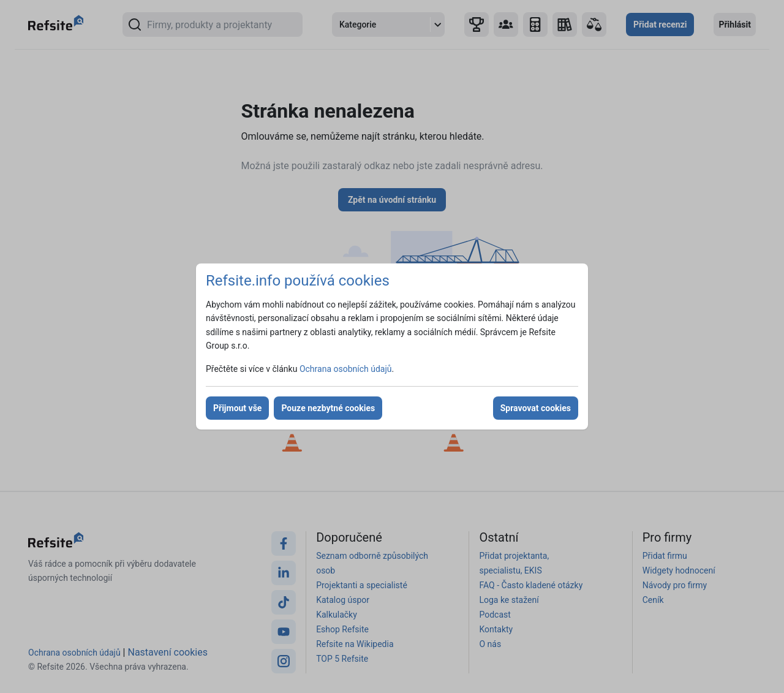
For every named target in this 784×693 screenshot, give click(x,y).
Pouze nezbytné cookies (328, 408)
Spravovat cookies (536, 408)
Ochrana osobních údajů (346, 369)
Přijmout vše (237, 408)
